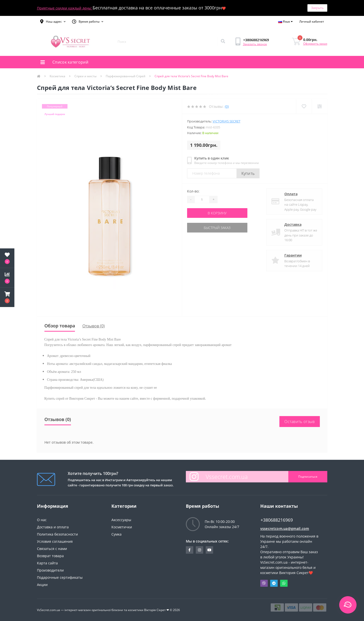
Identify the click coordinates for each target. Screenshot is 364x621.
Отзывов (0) (94, 326)
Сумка (116, 534)
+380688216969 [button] (277, 520)
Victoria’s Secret (227, 121)
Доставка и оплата (53, 527)
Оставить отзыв (299, 422)
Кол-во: (193, 191)
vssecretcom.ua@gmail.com (285, 528)
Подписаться (308, 477)
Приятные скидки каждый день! (65, 8)
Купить (248, 173)
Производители (50, 570)
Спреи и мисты (85, 76)
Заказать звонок (255, 44)
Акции (42, 585)
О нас (42, 520)
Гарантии (293, 255)
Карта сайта (47, 563)
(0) (227, 106)
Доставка (293, 224)
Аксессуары (121, 520)
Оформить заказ (315, 44)
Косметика (57, 76)
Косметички (122, 527)
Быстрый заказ (217, 228)
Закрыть (317, 8)
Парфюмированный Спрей (126, 76)
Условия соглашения (55, 541)
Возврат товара (50, 556)
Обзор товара (60, 326)
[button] (53, 22)
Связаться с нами (52, 549)
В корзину (217, 213)
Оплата (291, 194)
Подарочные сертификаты (60, 577)
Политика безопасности (57, 534)
